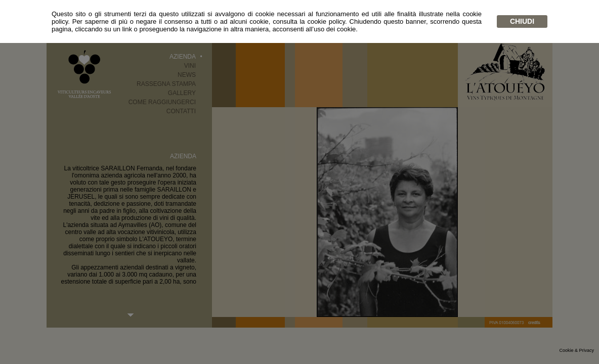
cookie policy (326, 21)
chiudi (522, 21)
